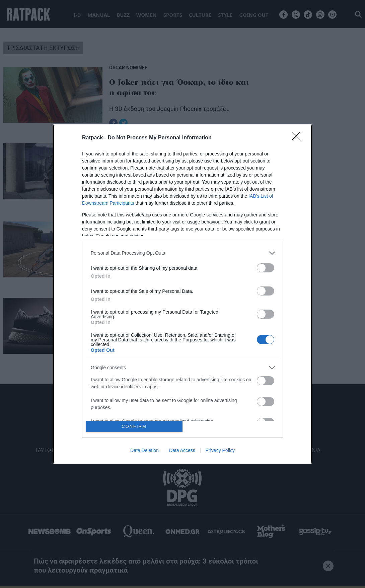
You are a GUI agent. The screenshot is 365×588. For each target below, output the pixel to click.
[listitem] (182, 253)
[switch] (266, 268)
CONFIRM (134, 427)
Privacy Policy (220, 450)
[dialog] (182, 294)
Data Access (182, 450)
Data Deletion (144, 450)
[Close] (298, 138)
